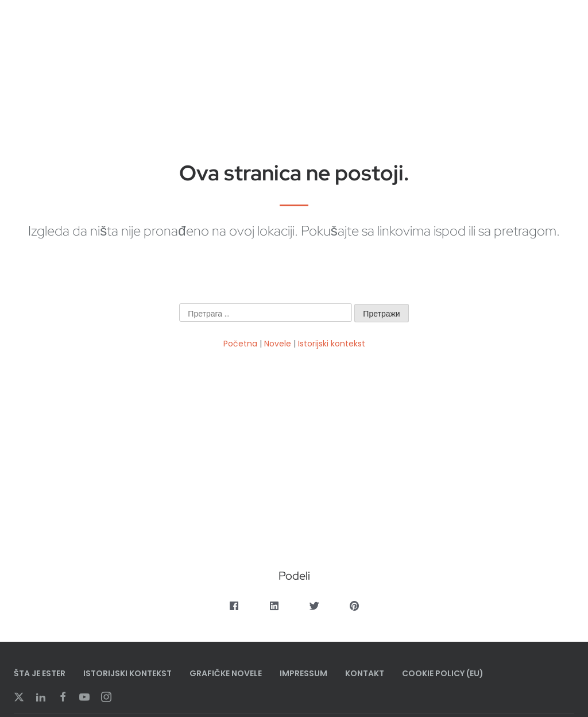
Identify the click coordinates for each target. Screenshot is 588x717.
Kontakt (365, 673)
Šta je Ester (40, 673)
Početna (240, 344)
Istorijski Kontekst (127, 673)
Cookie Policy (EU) (443, 673)
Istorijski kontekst (332, 344)
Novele (278, 344)
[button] (234, 606)
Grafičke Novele (226, 673)
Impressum (303, 673)
